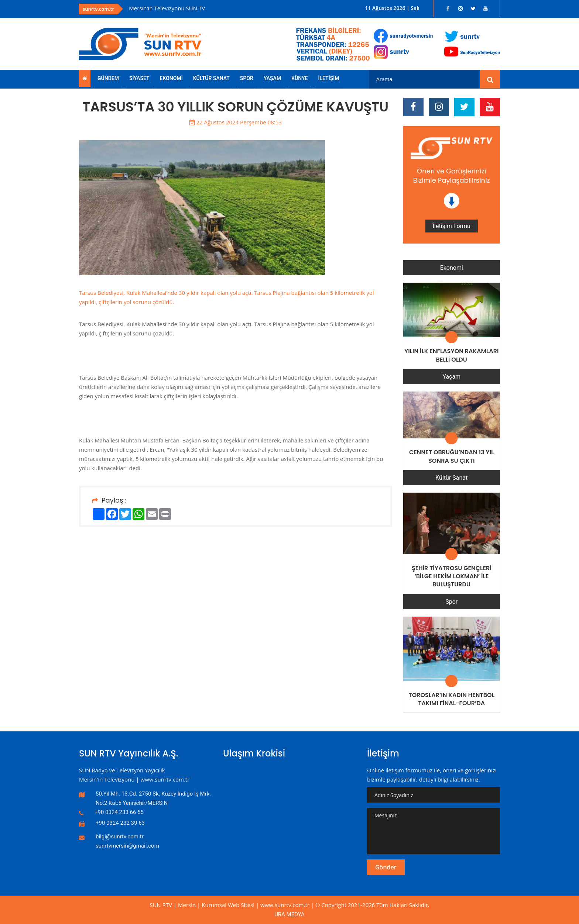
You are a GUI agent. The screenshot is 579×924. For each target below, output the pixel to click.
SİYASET (139, 78)
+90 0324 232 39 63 (120, 823)
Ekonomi (452, 268)
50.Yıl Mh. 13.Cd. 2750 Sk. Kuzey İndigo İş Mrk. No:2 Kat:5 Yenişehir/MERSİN (153, 798)
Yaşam (451, 377)
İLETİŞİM (328, 78)
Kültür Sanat (451, 478)
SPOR (247, 78)
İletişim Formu (452, 226)
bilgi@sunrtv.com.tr (120, 837)
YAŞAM (272, 78)
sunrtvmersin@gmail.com (127, 846)
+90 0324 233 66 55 (119, 812)
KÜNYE (299, 78)
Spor (451, 602)
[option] (224, 8)
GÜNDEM (108, 78)
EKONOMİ (171, 78)
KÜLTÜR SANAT (211, 78)
